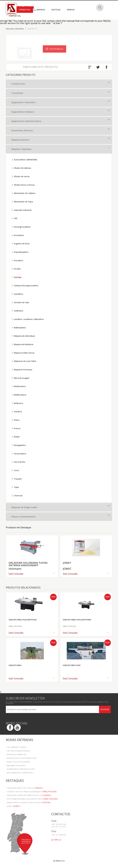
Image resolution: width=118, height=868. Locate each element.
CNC (14, 219)
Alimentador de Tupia (22, 202)
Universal (17, 496)
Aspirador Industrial (21, 210)
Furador (16, 269)
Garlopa (31, 29)
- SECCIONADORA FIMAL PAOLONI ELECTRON (32, 799)
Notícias (56, 10)
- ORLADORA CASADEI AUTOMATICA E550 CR (28, 795)
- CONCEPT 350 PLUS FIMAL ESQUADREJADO (31, 792)
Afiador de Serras (20, 177)
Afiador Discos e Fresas (23, 185)
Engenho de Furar (20, 244)
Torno (15, 471)
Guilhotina (17, 311)
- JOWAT (13, 806)
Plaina (15, 420)
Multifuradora (19, 395)
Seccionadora (19, 454)
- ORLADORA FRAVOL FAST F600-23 (24, 788)
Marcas (71, 10)
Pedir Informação (55, 49)
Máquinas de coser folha (24, 361)
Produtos (25, 10)
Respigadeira (18, 445)
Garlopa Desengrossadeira (25, 286)
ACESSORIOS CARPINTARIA (24, 160)
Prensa (16, 429)
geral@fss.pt (56, 840)
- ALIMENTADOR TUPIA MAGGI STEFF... (21, 769)
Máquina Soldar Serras (23, 353)
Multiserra (17, 403)
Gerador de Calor (20, 303)
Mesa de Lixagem (20, 378)
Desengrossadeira (21, 227)
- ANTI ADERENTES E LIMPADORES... (20, 773)
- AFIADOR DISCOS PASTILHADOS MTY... (22, 758)
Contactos (15, 16)
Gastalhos (17, 294)
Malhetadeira (19, 328)
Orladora (17, 412)
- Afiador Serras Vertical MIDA (18, 762)
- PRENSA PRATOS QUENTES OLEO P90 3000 (28, 803)
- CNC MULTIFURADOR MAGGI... (18, 751)
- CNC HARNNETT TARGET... (17, 747)
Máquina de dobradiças (23, 336)
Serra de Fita (18, 462)
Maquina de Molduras (22, 345)
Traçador (17, 479)
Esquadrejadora (20, 252)
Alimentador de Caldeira (23, 193)
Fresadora (17, 261)
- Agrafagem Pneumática (16, 765)
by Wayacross (59, 861)
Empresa (41, 10)
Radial (15, 437)
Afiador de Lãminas (21, 168)
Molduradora (18, 387)
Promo (53, 597)
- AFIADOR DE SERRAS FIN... (17, 754)
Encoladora (18, 235)
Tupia (15, 487)
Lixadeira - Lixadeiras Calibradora (27, 319)
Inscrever (105, 709)
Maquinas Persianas (22, 370)
